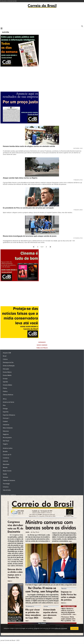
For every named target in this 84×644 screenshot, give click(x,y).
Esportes (6, 412)
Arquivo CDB (7, 353)
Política (5, 391)
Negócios (6, 434)
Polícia (5, 388)
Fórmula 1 (6, 418)
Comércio (6, 458)
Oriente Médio (7, 385)
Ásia (4, 405)
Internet (5, 461)
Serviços (5, 477)
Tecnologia (6, 484)
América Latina (8, 448)
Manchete (6, 464)
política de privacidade (61, 628)
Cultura (5, 359)
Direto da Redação (9, 366)
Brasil (5, 356)
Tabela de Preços (42, 348)
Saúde (5, 474)
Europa (5, 379)
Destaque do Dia (8, 362)
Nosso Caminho (42, 345)
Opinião (5, 382)
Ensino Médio (7, 375)
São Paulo (6, 441)
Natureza (6, 431)
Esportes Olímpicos (9, 415)
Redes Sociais (7, 471)
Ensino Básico (7, 372)
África (5, 399)
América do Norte (9, 402)
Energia (5, 409)
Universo (6, 487)
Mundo (5, 468)
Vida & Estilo (7, 490)
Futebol (5, 421)
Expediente (42, 342)
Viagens (5, 444)
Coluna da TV (7, 455)
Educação (6, 369)
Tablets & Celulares (9, 480)
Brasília (5, 451)
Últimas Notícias (8, 395)
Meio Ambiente (8, 428)
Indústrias (6, 425)
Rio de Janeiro (7, 438)
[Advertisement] (42, 17)
